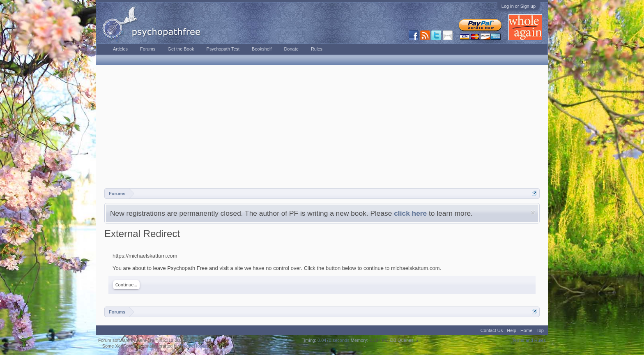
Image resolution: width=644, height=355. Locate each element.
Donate (291, 49)
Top (540, 330)
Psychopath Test (223, 49)
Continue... (126, 285)
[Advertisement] (322, 127)
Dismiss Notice (533, 213)
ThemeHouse (193, 346)
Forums (148, 49)
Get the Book (181, 49)
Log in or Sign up (519, 6)
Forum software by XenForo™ (155, 340)
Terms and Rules (529, 340)
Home (526, 330)
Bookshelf (262, 49)
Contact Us (492, 330)
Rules (317, 49)
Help (512, 330)
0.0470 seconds (333, 340)
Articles (120, 49)
